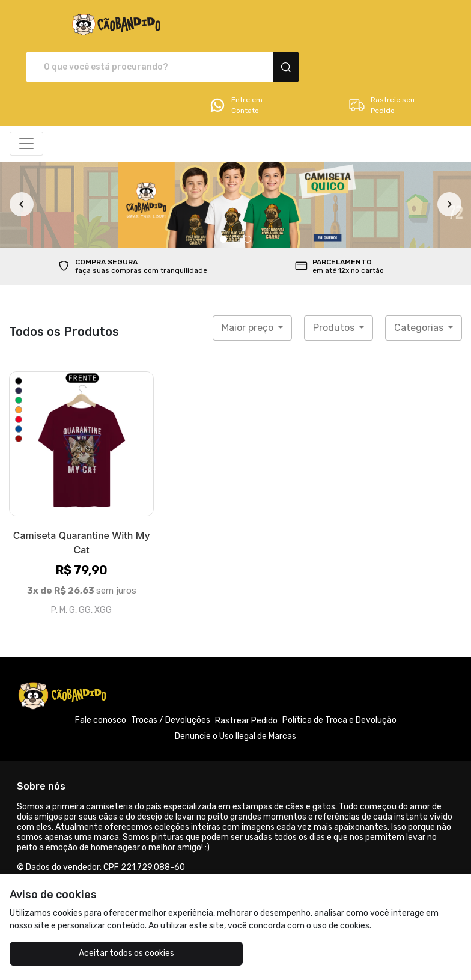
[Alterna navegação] (26, 102)
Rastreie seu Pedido (381, 63)
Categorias (420, 286)
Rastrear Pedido (246, 679)
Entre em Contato (235, 63)
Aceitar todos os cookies (85, 953)
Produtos (335, 286)
